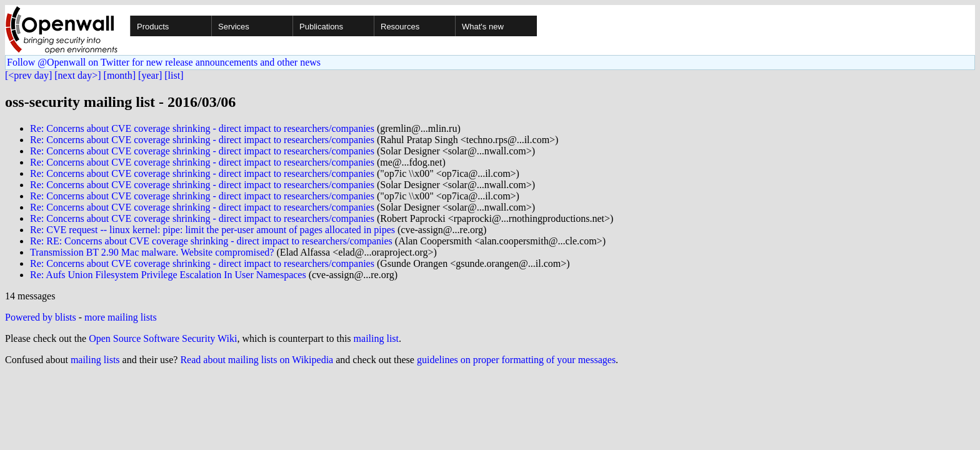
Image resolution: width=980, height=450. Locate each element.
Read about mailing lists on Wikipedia (257, 360)
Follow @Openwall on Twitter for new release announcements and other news (164, 62)
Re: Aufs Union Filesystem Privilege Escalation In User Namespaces (168, 275)
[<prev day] (28, 75)
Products (153, 27)
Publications (321, 27)
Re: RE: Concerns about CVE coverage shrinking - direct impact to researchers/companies (211, 241)
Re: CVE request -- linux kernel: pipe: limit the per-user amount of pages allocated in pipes (212, 230)
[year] (150, 75)
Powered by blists (41, 317)
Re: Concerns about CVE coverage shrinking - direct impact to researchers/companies (202, 128)
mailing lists (95, 360)
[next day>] (77, 75)
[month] (120, 75)
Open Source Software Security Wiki (163, 338)
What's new (483, 27)
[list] (174, 75)
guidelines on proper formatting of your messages (516, 360)
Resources (400, 27)
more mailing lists (121, 317)
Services (234, 27)
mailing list (376, 338)
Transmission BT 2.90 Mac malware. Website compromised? (152, 252)
